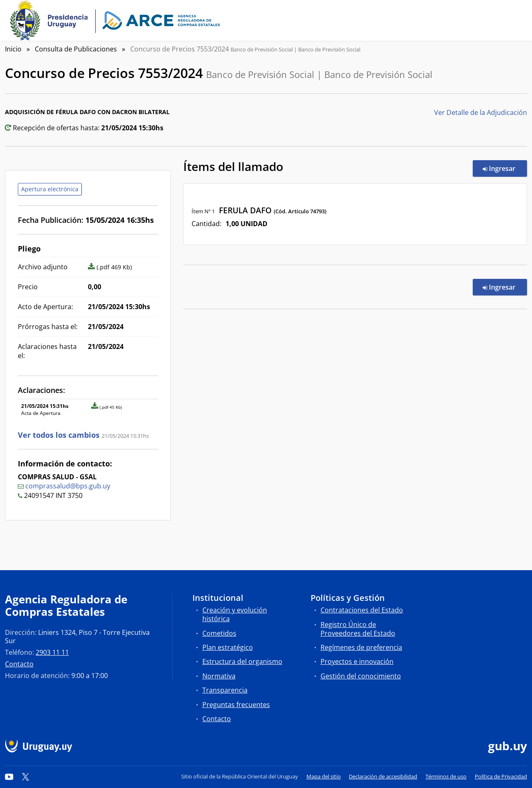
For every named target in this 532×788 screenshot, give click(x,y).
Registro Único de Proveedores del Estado (358, 629)
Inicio (13, 49)
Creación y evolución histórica (235, 614)
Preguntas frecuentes (236, 705)
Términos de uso (446, 776)
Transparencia (225, 690)
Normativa (219, 676)
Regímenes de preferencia (361, 647)
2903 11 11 (52, 652)
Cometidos (219, 633)
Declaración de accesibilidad (383, 776)
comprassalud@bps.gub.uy (68, 486)
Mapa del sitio (324, 776)
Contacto (19, 664)
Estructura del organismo (242, 661)
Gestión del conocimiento (361, 676)
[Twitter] (26, 776)
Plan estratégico (228, 647)
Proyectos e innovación (357, 661)
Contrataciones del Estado (362, 610)
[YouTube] (9, 776)
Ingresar (505, 168)
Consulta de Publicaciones (76, 49)
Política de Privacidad (501, 776)
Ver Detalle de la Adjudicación (481, 112)
